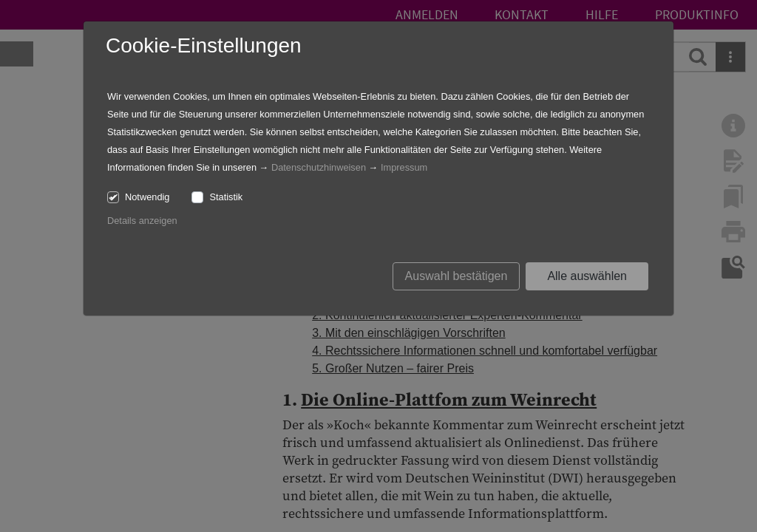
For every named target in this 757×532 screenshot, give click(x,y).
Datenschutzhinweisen (319, 167)
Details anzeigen (142, 221)
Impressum (404, 167)
